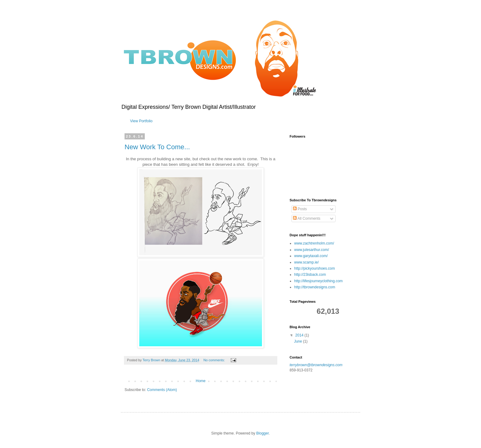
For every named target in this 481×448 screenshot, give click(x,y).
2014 (300, 335)
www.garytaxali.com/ (311, 256)
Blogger (262, 433)
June (298, 341)
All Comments (307, 218)
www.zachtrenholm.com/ (314, 243)
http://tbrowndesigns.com (315, 287)
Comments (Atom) (162, 390)
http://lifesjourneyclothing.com (318, 281)
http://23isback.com (310, 275)
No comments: (215, 360)
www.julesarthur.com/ (312, 250)
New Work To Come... (157, 147)
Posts (300, 209)
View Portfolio (141, 121)
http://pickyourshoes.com (315, 268)
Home (201, 381)
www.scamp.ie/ (306, 262)
